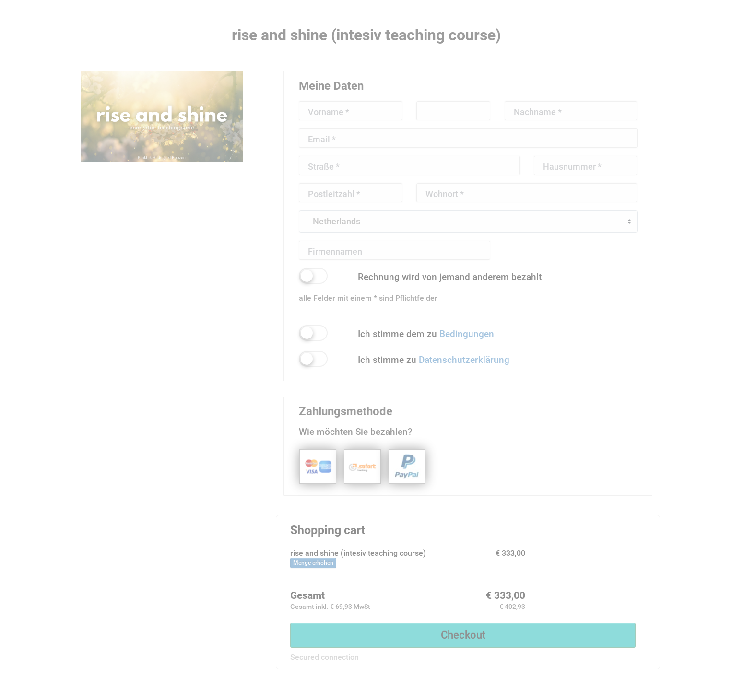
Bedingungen (467, 334)
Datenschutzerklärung (464, 360)
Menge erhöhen (313, 563)
